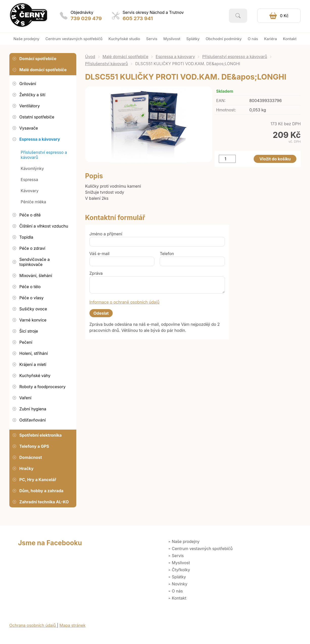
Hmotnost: (226, 110)
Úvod (90, 57)
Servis (178, 556)
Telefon (167, 254)
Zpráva (96, 273)
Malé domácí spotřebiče (125, 57)
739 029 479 (86, 18)
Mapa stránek (72, 625)
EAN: (221, 101)
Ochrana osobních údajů (33, 625)
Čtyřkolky (181, 570)
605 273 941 (138, 18)
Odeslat (101, 313)
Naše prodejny (186, 541)
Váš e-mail (100, 254)
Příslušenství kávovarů (107, 64)
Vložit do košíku (275, 159)
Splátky (179, 577)
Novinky (180, 584)
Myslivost (181, 563)
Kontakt (179, 598)
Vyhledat (238, 16)
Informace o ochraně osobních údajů (124, 302)
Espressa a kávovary (175, 57)
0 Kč (284, 16)
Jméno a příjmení (106, 234)
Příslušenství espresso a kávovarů (235, 57)
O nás (177, 591)
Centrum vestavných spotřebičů (202, 549)
